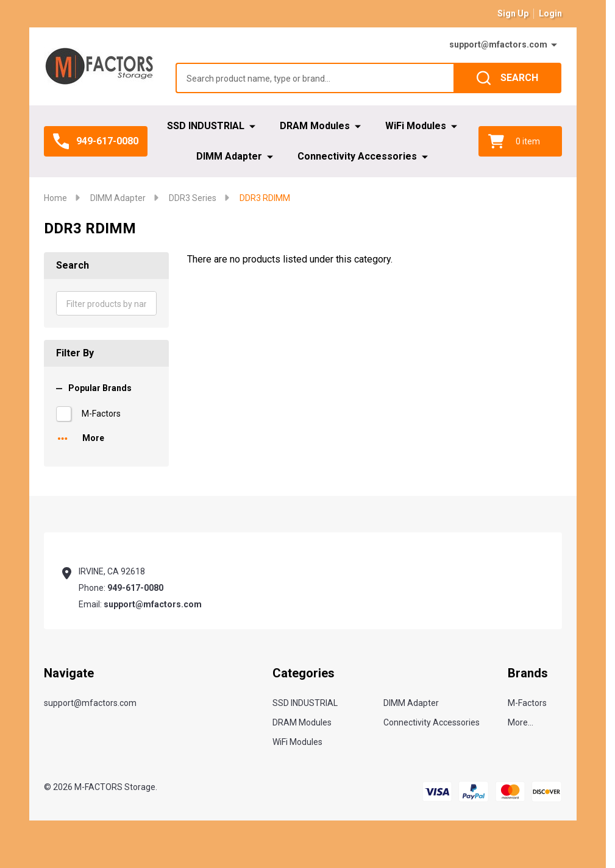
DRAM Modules (315, 126)
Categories (304, 673)
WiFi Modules (416, 126)
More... (521, 722)
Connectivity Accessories (357, 156)
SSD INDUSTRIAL (206, 126)
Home (55, 198)
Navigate (69, 673)
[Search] (507, 78)
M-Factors (101, 414)
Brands (528, 673)
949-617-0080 (135, 588)
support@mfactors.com (498, 44)
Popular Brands (94, 388)
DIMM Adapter (229, 156)
